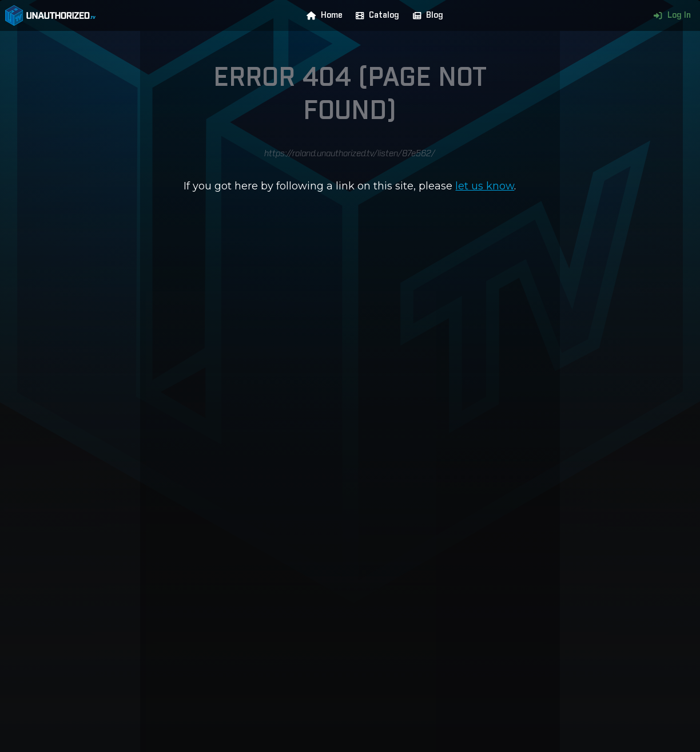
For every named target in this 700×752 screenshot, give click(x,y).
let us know (485, 186)
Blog (425, 15)
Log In (669, 15)
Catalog (375, 15)
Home (322, 15)
